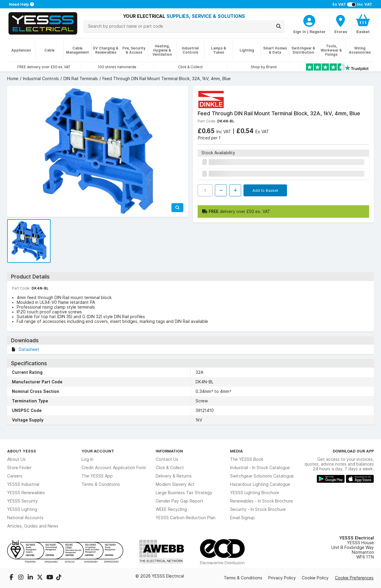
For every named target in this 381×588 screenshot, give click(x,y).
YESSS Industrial (23, 484)
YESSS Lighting (22, 509)
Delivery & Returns (174, 476)
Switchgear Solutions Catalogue (262, 476)
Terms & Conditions (101, 484)
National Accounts (25, 518)
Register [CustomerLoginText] (318, 32)
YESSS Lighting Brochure (255, 493)
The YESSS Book (247, 459)
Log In (88, 459)
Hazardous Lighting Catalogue (260, 484)
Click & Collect (170, 468)
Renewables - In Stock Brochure (261, 501)
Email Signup (242, 518)
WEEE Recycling (171, 509)
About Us (16, 459)
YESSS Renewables (26, 493)
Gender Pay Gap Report (179, 501)
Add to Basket (265, 190)
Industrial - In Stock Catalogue (260, 468)
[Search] (279, 26)
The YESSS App (97, 476)
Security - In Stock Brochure (258, 509)
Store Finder (19, 468)
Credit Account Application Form (114, 468)
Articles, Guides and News (33, 526)
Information (169, 451)
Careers (15, 476)
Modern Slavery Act (175, 484)
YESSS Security (22, 501)
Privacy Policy (282, 578)
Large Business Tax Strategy (184, 493)
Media (236, 451)
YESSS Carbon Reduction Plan (186, 518)
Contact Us (167, 459)
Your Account (98, 451)
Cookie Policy (315, 578)
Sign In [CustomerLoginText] (299, 32)
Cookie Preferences (354, 578)
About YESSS (22, 451)
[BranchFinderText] (341, 24)
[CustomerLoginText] (309, 20)
